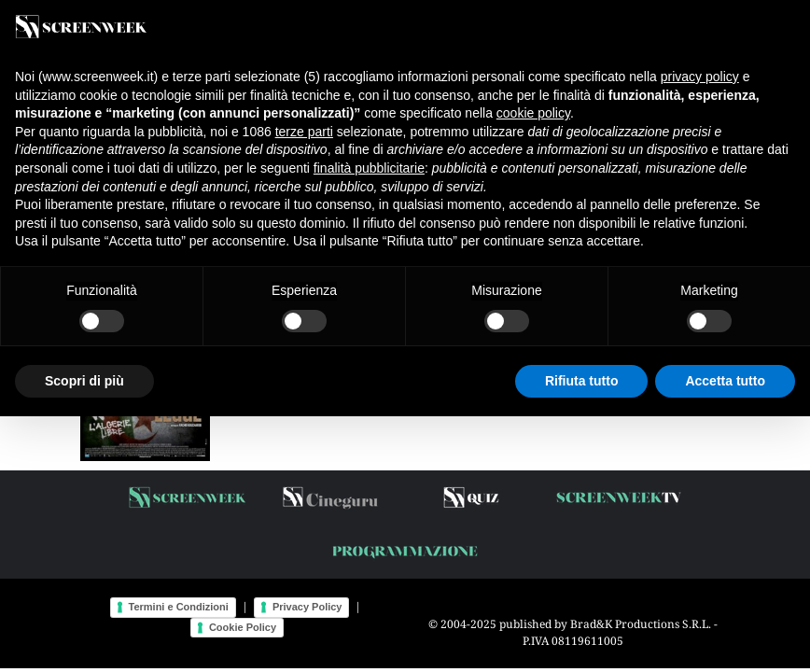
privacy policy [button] (700, 77)
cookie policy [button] (533, 113)
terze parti (304, 132)
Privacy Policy (307, 607)
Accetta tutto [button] (725, 381)
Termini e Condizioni (179, 607)
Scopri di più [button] (84, 381)
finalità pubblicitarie (369, 168)
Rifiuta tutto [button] (582, 381)
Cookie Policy (243, 627)
